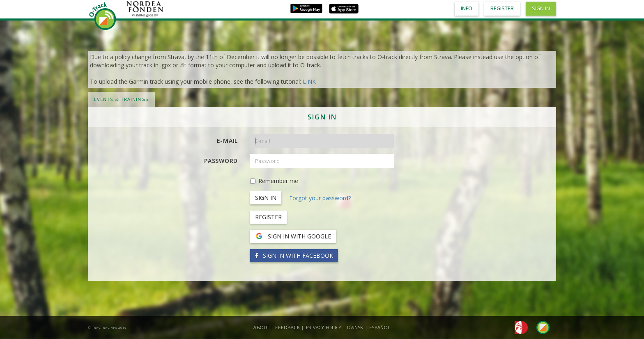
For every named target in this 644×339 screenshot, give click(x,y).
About (261, 327)
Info (467, 8)
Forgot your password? (320, 198)
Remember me (274, 181)
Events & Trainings (121, 99)
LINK (309, 81)
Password (221, 161)
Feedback (287, 327)
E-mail (228, 141)
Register (268, 217)
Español (380, 327)
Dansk (355, 327)
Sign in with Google (293, 236)
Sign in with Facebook (294, 255)
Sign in (541, 8)
